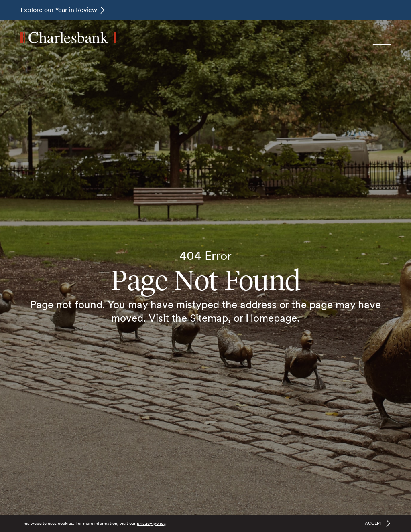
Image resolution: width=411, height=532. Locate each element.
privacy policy (151, 523)
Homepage (271, 318)
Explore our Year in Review (59, 10)
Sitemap (209, 318)
